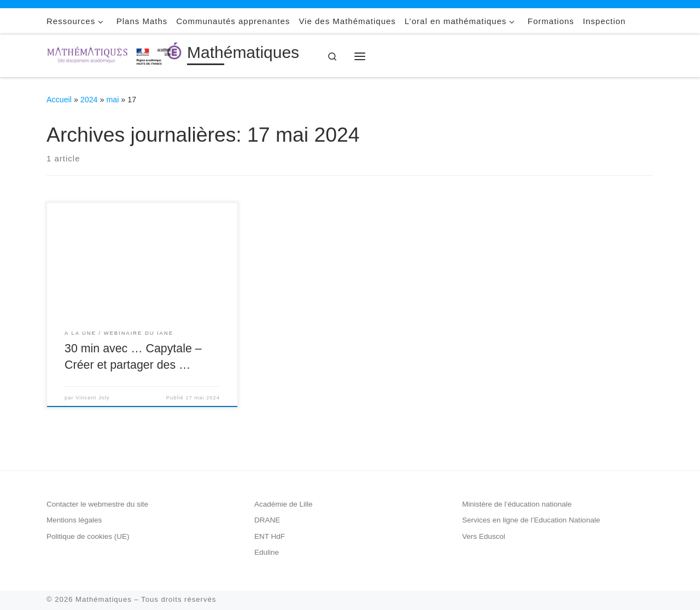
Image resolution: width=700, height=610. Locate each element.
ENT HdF (270, 536)
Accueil (59, 100)
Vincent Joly (92, 398)
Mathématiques (104, 599)
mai (112, 100)
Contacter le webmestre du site (97, 504)
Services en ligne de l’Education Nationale (531, 520)
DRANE (267, 520)
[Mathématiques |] (115, 54)
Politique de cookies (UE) (88, 536)
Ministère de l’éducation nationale (517, 504)
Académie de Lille (284, 504)
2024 (89, 100)
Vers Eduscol (484, 536)
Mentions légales (74, 520)
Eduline (267, 552)
